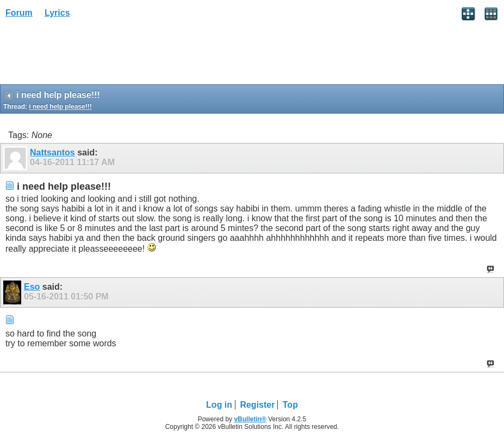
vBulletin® (250, 419)
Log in (219, 405)
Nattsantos (52, 152)
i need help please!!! (60, 107)
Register (257, 405)
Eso (32, 287)
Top (290, 405)
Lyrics (57, 13)
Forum (19, 13)
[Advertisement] (87, 55)
